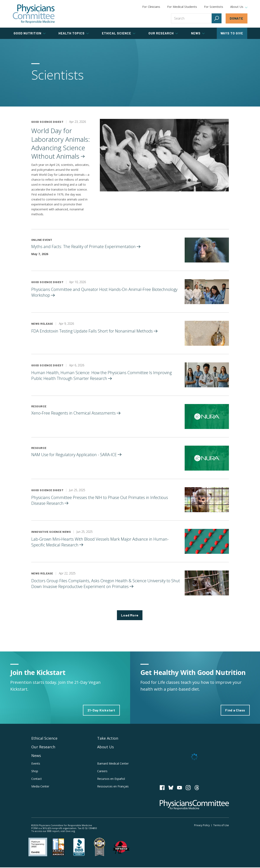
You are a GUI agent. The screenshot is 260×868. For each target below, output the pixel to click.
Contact (37, 779)
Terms (221, 826)
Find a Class (235, 710)
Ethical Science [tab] (119, 33)
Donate (237, 18)
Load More (130, 615)
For (182, 7)
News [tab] (198, 33)
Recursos (111, 779)
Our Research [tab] (163, 33)
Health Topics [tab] (74, 33)
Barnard (113, 764)
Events (36, 764)
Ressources (113, 787)
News (36, 756)
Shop (35, 771)
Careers (102, 771)
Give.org (70, 831)
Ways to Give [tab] (232, 33)
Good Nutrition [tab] (30, 33)
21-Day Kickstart (101, 710)
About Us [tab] (239, 7)
